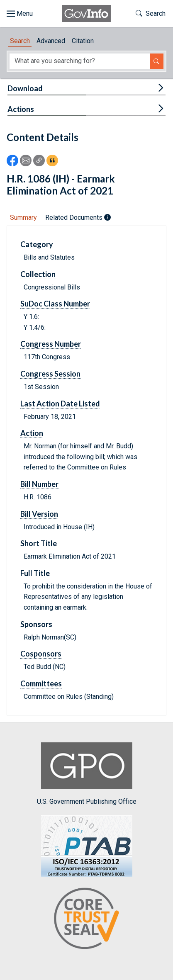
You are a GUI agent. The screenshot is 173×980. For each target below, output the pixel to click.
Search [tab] (20, 41)
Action (32, 433)
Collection (38, 274)
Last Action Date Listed (60, 404)
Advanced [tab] (51, 41)
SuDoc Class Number (55, 304)
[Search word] (80, 61)
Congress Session (50, 374)
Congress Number (51, 344)
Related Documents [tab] (78, 218)
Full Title (35, 573)
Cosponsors (41, 654)
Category (37, 244)
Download (25, 88)
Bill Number (39, 484)
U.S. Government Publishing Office (87, 774)
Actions (21, 109)
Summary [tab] (23, 218)
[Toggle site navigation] (20, 14)
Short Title (39, 543)
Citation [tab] (83, 41)
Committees (41, 683)
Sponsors (36, 624)
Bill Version (39, 514)
